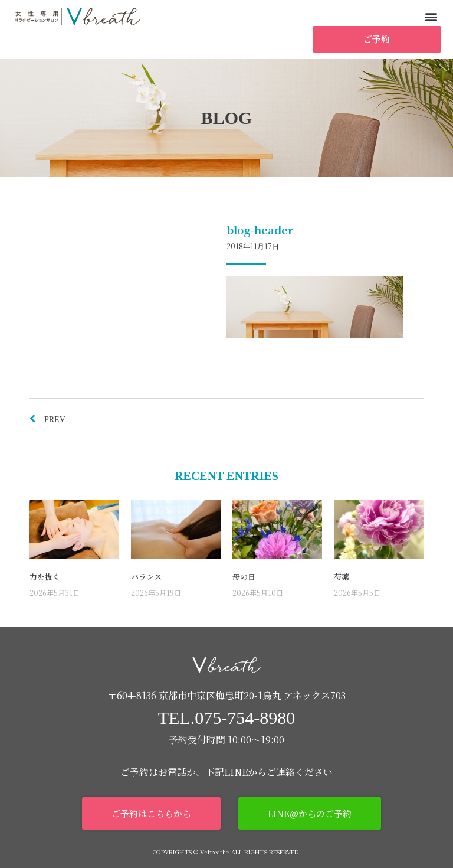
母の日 (244, 577)
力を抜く (45, 577)
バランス (146, 577)
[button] (431, 16)
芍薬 (342, 577)
